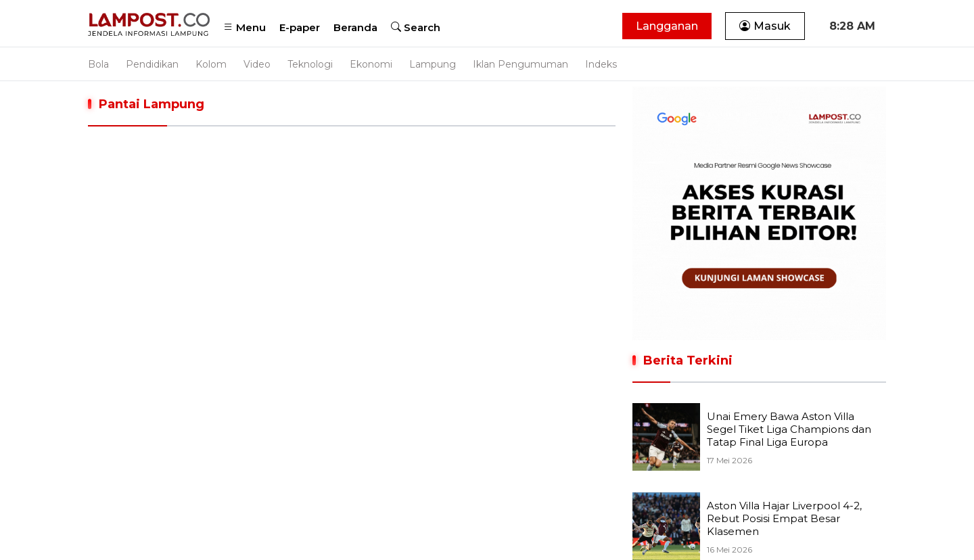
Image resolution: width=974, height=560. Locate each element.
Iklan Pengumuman (520, 64)
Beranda (355, 27)
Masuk (765, 26)
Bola (98, 64)
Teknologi (310, 64)
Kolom (211, 64)
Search (416, 27)
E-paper (300, 27)
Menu (245, 27)
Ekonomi (371, 64)
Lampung (433, 64)
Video (257, 64)
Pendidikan (152, 64)
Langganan (667, 26)
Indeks (601, 64)
